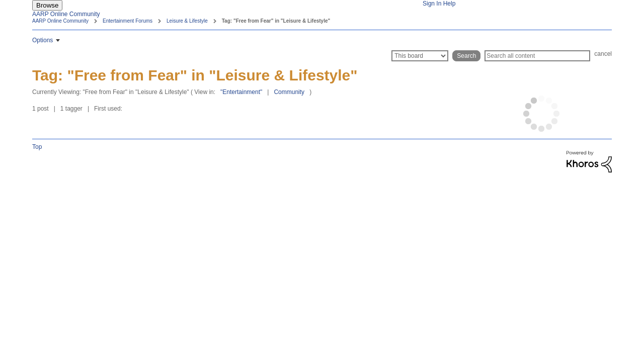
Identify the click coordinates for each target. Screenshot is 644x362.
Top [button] (37, 147)
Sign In (432, 4)
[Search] (537, 56)
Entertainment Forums (128, 21)
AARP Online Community (66, 14)
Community (289, 92)
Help (450, 4)
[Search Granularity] (420, 56)
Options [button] (43, 40)
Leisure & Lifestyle (187, 21)
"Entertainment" (241, 92)
